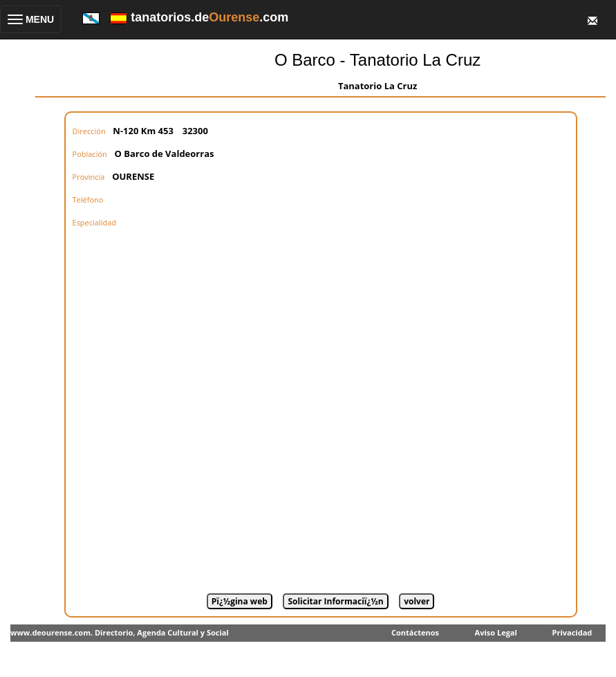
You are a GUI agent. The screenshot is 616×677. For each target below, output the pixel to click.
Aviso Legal (496, 632)
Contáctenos (415, 632)
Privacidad (572, 632)
